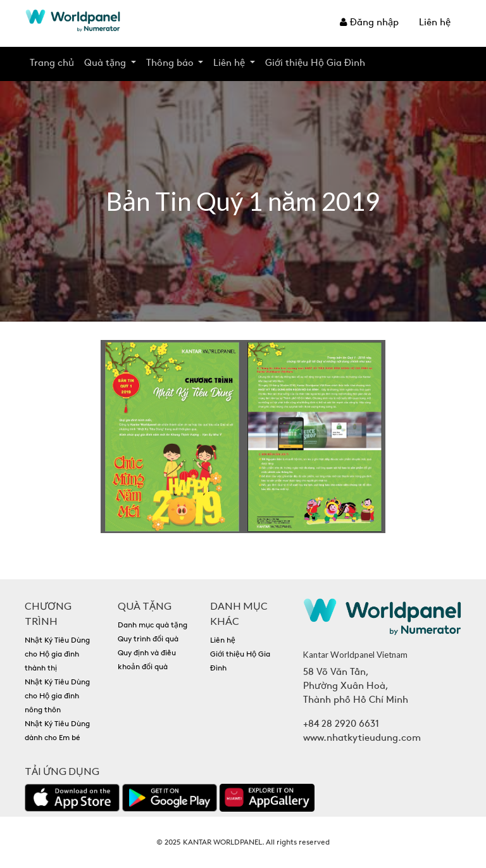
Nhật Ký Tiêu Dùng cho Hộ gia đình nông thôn (57, 696)
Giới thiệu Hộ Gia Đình (315, 64)
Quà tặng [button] (106, 64)
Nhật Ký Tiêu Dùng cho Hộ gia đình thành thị (57, 655)
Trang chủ (52, 64)
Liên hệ (435, 23)
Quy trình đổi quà (148, 639)
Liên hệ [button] (230, 64)
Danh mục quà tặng (153, 626)
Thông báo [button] (171, 64)
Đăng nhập (369, 23)
